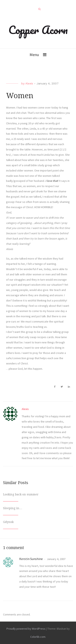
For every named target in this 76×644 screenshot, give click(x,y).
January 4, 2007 (56, 559)
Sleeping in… (13, 508)
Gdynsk (8, 522)
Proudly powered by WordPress (26, 629)
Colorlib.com (38, 637)
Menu (34, 55)
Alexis (29, 83)
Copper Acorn (38, 30)
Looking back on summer (21, 494)
